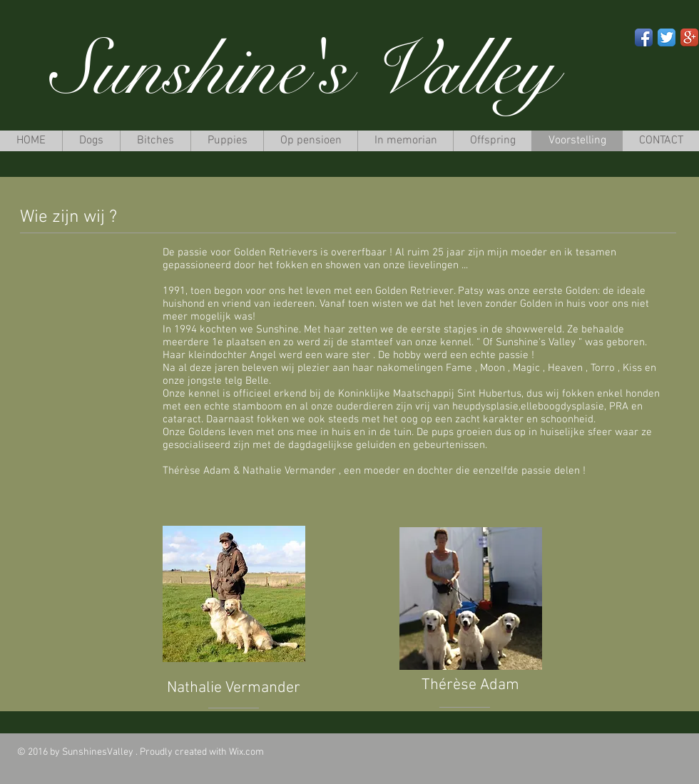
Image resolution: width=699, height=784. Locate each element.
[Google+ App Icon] (689, 37)
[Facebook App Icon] (644, 37)
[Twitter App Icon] (667, 37)
